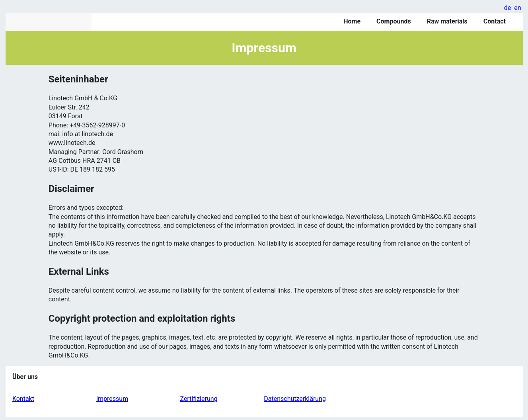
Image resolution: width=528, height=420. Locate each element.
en (517, 8)
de (508, 8)
